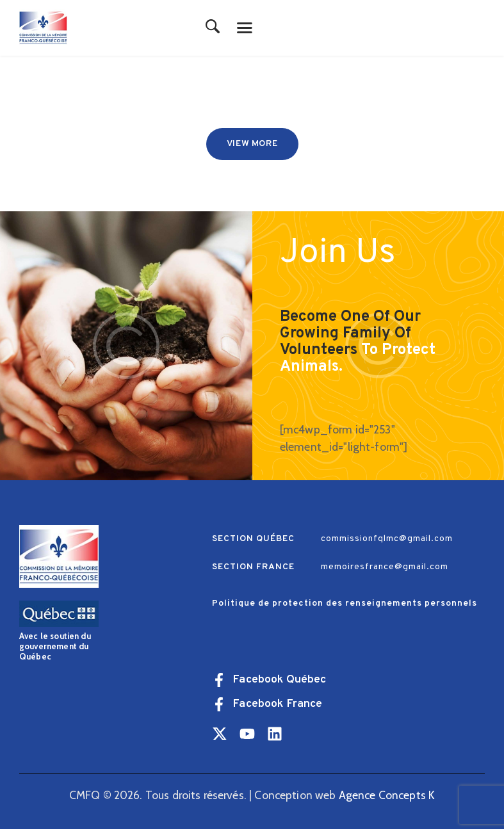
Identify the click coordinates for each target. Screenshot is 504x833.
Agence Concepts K (387, 798)
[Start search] (213, 27)
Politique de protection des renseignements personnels (345, 607)
